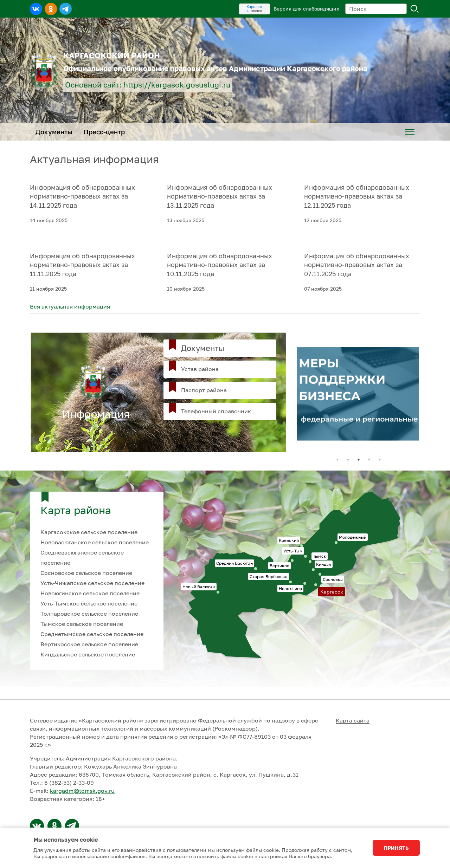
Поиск (415, 9)
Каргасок (254, 7)
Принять (396, 848)
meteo (255, 11)
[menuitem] (410, 132)
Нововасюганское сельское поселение (95, 542)
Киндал (324, 564)
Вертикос (279, 566)
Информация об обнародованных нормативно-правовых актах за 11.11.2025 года (82, 265)
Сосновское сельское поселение (86, 573)
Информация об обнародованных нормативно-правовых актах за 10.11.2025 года (220, 265)
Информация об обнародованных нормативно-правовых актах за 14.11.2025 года (82, 196)
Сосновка (333, 579)
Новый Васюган (199, 587)
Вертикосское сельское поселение (89, 644)
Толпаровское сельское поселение (89, 614)
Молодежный (353, 537)
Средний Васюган (234, 563)
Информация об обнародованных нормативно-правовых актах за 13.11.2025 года (220, 196)
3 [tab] (359, 460)
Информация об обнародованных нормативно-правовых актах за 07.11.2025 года (357, 265)
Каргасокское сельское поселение (89, 532)
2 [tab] (348, 460)
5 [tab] (380, 460)
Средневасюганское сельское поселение (82, 558)
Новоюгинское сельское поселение (90, 593)
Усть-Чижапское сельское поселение (92, 583)
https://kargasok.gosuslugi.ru (177, 85)
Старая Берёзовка (269, 576)
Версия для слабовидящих (306, 9)
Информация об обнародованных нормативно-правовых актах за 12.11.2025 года (357, 196)
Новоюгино (290, 588)
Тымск (320, 556)
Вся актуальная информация (70, 306)
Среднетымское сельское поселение (92, 634)
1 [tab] (337, 460)
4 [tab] (369, 460)
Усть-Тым (293, 551)
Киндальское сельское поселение (88, 654)
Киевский (289, 540)
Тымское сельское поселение (82, 624)
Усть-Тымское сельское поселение (89, 603)
